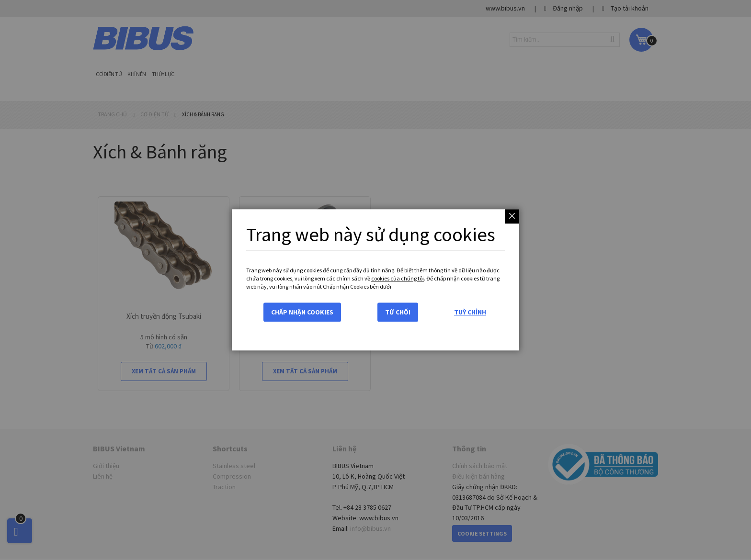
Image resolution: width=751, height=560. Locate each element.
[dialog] (375, 280)
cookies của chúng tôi (398, 278)
